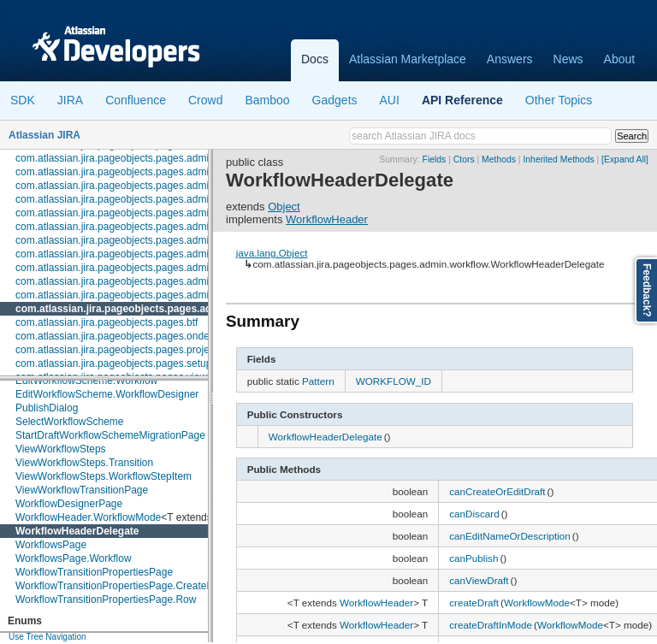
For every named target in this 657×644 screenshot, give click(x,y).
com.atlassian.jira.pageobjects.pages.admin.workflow (146, 309)
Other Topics (559, 100)
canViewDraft (479, 580)
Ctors (464, 160)
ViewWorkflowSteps (61, 449)
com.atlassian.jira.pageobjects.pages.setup (113, 363)
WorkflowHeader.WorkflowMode (88, 517)
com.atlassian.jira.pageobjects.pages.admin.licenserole (141, 199)
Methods (499, 160)
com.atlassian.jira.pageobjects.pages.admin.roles (127, 227)
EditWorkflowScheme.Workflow (86, 381)
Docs (315, 59)
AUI (390, 100)
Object (284, 207)
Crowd (205, 100)
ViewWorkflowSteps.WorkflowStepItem (104, 476)
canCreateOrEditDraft (497, 491)
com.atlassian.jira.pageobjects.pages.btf (107, 322)
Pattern (318, 381)
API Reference (462, 100)
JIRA (70, 100)
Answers (510, 59)
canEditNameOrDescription (510, 536)
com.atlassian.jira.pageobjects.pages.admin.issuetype (138, 158)
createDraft (474, 603)
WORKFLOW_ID (394, 381)
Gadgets (335, 100)
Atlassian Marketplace (408, 59)
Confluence (136, 100)
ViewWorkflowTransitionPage (82, 490)
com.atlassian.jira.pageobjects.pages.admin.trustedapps (143, 281)
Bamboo (267, 100)
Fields (435, 160)
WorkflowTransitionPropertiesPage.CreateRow (121, 586)
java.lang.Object (272, 253)
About (620, 59)
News (568, 59)
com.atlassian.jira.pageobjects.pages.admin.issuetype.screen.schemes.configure (199, 186)
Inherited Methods (558, 160)
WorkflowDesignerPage (69, 504)
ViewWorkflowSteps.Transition (84, 463)
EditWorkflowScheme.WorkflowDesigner (107, 394)
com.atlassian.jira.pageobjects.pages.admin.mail (126, 213)
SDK (23, 100)
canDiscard (474, 514)
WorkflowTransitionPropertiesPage (94, 572)
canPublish (474, 558)
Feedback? (647, 290)
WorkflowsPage (51, 545)
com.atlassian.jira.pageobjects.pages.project (116, 350)
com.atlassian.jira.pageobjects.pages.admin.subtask (134, 254)
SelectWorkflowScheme (70, 422)
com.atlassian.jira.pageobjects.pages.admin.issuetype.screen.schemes (177, 172)
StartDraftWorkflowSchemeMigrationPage (110, 435)
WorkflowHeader (327, 219)
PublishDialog (47, 408)
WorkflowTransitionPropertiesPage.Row (106, 600)
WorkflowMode (537, 603)
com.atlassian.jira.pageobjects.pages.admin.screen (132, 240)
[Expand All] (625, 160)
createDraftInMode (491, 625)
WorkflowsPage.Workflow (74, 558)
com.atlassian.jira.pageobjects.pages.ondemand (125, 336)
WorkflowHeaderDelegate (77, 531)
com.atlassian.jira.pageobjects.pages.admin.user (126, 295)
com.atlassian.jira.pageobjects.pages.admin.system (133, 268)
